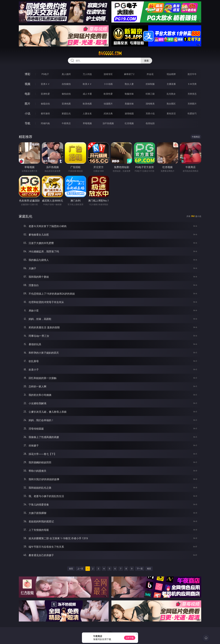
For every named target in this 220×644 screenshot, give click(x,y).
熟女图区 (171, 104)
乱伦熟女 (171, 94)
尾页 (149, 569)
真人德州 (66, 74)
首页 (71, 569)
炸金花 (150, 74)
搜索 (146, 61)
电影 (27, 94)
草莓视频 (87, 123)
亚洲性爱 (45, 94)
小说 (27, 113)
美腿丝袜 (129, 104)
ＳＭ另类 (192, 84)
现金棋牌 (171, 74)
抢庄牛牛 (192, 74)
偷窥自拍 (45, 104)
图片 (27, 104)
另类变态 (192, 94)
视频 (27, 84)
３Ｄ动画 (108, 84)
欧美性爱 (108, 94)
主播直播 (171, 84)
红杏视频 (129, 123)
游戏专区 (108, 74)
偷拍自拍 (66, 94)
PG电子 (45, 74)
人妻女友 (87, 113)
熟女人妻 (129, 84)
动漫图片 (108, 104)
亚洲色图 (66, 104)
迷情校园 (129, 113)
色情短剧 (150, 123)
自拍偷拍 (66, 84)
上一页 (80, 569)
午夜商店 (66, 123)
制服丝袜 (129, 94)
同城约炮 (45, 123)
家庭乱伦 (66, 113)
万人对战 (87, 74)
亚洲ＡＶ (45, 84)
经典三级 (150, 94)
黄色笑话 (171, 113)
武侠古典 (108, 113)
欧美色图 (87, 104)
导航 (27, 123)
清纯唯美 (150, 104)
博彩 (27, 74)
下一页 (140, 569)
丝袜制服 (150, 84)
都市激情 (45, 113)
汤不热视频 (108, 123)
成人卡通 (87, 94)
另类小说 (150, 113)
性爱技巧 (192, 113)
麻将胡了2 (129, 74)
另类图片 (192, 104)
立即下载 (130, 638)
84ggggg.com (110, 53)
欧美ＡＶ (87, 84)
